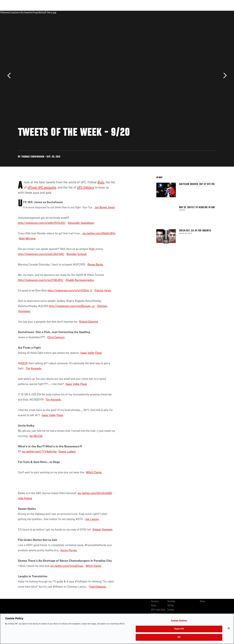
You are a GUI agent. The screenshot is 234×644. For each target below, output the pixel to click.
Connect (166, 12)
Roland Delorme (89, 322)
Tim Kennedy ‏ (34, 369)
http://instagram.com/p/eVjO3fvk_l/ (70, 291)
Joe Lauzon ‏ (92, 519)
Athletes (42, 12)
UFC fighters (85, 188)
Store (154, 606)
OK (179, 637)
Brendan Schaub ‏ (77, 254)
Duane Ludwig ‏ (67, 452)
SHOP (209, 12)
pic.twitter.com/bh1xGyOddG (95, 493)
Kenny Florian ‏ (69, 550)
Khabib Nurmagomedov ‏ (80, 280)
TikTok (171, 606)
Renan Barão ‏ (96, 265)
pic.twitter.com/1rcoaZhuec (67, 566)
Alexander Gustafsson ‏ (81, 223)
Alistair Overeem (103, 530)
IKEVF (24, 363)
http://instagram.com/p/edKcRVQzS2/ (42, 223)
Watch (179, 12)
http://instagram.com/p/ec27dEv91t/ (41, 280)
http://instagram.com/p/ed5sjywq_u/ (72, 306)
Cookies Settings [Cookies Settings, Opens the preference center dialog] (179, 621)
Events (14, 12)
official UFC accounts (42, 188)
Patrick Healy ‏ (103, 291)
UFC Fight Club (158, 610)
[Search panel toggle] (218, 12)
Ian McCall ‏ (36, 436)
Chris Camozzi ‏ (56, 337)
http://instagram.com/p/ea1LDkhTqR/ (41, 254)
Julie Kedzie (25, 499)
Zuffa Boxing (195, 12)
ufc (93, 249)
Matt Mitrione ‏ (28, 239)
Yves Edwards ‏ (98, 587)
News (55, 12)
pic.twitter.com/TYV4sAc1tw (39, 452)
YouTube (171, 601)
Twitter (171, 610)
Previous (10, 76)
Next (224, 76)
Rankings (28, 12)
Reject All (179, 629)
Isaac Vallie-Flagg (91, 353)
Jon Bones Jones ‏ (105, 208)
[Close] (229, 628)
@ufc (101, 183)
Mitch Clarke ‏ (94, 473)
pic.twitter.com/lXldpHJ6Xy (99, 234)
